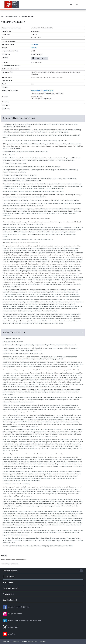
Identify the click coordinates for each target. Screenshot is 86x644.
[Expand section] (81, 571)
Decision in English (39, 58)
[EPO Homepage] (12, 5)
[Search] (71, 5)
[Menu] (77, 5)
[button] (43, 118)
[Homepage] (2, 17)
